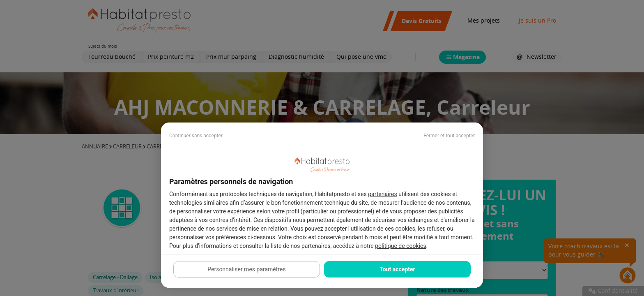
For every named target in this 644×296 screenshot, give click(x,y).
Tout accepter (397, 269)
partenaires (383, 194)
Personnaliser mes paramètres (246, 269)
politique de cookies (400, 246)
